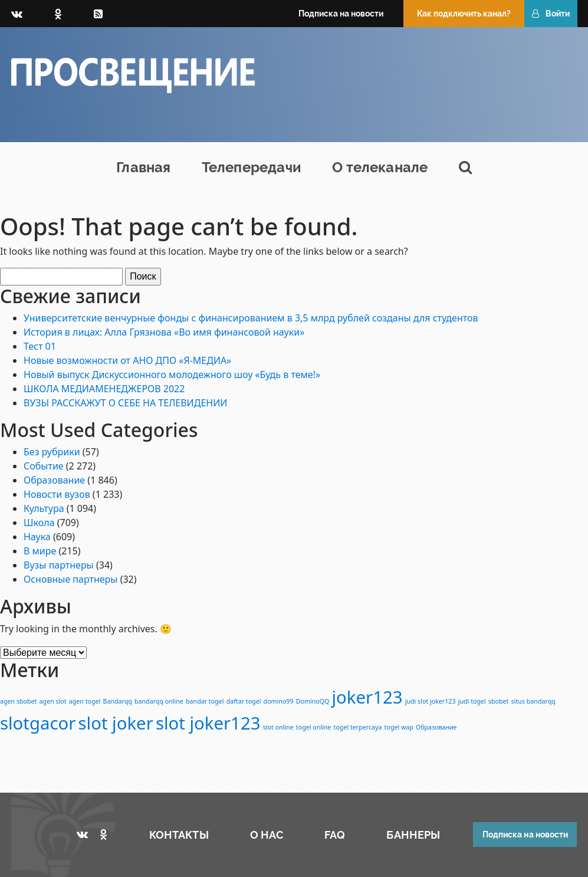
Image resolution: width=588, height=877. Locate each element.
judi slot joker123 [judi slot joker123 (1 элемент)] (431, 701)
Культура (44, 508)
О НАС (267, 835)
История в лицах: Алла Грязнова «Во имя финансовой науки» (164, 332)
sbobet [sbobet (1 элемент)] (499, 701)
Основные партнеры (70, 579)
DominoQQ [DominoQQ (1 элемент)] (313, 701)
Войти (551, 14)
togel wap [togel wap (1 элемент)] (399, 727)
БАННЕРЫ (413, 835)
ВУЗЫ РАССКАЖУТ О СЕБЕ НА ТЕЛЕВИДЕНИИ (125, 403)
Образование (54, 480)
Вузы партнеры (59, 565)
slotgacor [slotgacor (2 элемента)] (38, 723)
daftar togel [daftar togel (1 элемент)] (244, 701)
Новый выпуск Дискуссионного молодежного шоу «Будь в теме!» (172, 375)
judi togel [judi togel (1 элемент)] (472, 701)
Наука (37, 537)
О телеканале (380, 167)
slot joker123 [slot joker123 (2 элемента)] (208, 723)
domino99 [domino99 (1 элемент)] (279, 701)
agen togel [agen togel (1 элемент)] (85, 701)
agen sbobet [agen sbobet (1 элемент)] (18, 701)
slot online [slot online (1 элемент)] (278, 727)
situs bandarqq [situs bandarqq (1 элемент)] (533, 701)
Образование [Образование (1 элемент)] (436, 727)
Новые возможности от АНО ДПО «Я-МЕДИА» (127, 360)
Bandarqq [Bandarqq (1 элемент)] (118, 701)
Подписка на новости (341, 14)
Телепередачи (252, 167)
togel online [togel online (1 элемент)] (314, 727)
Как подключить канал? (464, 14)
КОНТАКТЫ (179, 835)
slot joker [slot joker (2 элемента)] (116, 723)
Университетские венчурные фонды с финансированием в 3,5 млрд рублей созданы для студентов (251, 318)
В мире (40, 551)
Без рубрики (52, 452)
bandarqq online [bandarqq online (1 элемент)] (159, 701)
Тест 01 (40, 346)
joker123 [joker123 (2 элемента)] (367, 697)
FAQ (335, 835)
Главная (143, 167)
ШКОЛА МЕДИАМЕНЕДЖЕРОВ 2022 (104, 389)
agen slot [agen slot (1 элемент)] (53, 701)
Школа (39, 523)
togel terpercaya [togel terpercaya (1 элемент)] (358, 727)
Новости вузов (57, 494)
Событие (44, 466)
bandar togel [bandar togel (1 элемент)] (205, 701)
